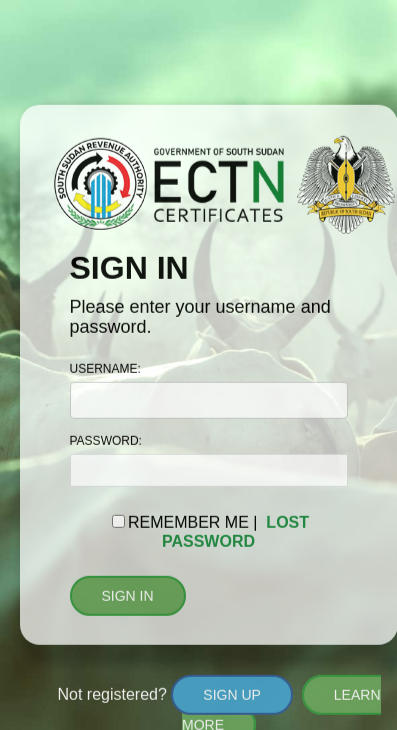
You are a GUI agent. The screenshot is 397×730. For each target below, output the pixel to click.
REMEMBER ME (188, 522)
